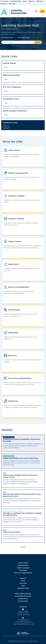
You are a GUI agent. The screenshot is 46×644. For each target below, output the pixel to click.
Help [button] (42, 11)
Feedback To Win (23, 588)
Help (23, 586)
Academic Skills (23, 565)
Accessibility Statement (23, 596)
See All (23, 547)
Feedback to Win (16, 1)
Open (6, 67)
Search (38, 42)
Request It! (4, 4)
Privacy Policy (23, 601)
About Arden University (23, 594)
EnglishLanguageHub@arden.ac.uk (23, 624)
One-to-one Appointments (23, 573)
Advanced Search (7, 38)
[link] (14, 11)
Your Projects (4, 1)
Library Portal (23, 563)
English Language (23, 568)
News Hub (12, 4)
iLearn (25, 1)
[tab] (23, 443)
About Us (32, 1)
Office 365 (39, 1)
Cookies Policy (23, 599)
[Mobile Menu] (36, 11)
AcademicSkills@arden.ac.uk (23, 622)
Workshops (23, 570)
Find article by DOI (23, 38)
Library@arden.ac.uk (23, 620)
